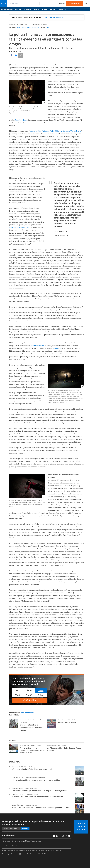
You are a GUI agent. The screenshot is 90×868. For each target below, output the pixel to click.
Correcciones (16, 841)
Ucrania (46, 9)
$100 (29, 690)
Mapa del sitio (26, 841)
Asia (23, 712)
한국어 (38, 28)
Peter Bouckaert (21, 120)
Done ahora (75, 4)
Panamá (54, 9)
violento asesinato (37, 346)
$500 (17, 695)
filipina (27, 65)
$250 (41, 690)
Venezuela (19, 9)
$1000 (29, 695)
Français (29, 28)
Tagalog (47, 28)
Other (41, 695)
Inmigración (63, 9)
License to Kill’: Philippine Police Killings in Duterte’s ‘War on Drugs (55, 131)
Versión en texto (36, 841)
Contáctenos (7, 841)
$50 (17, 690)
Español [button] (62, 4)
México (37, 9)
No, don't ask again (56, 17)
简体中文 (24, 28)
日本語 (34, 28)
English (19, 28)
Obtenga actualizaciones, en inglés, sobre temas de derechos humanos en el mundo (33, 823)
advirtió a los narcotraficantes (20, 228)
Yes (46, 17)
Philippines (30, 712)
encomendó (57, 348)
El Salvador (28, 9)
